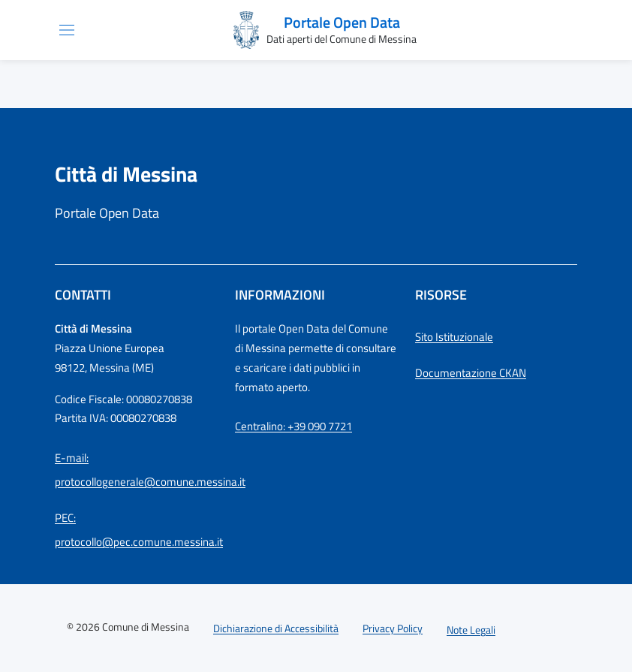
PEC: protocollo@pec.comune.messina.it (136, 530)
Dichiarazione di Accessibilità (276, 628)
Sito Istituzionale (454, 337)
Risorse (441, 295)
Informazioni (280, 295)
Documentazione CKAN (471, 373)
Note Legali (471, 630)
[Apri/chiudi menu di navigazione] (67, 30)
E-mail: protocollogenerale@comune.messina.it (136, 470)
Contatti (83, 295)
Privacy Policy (393, 628)
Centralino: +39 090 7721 (293, 426)
